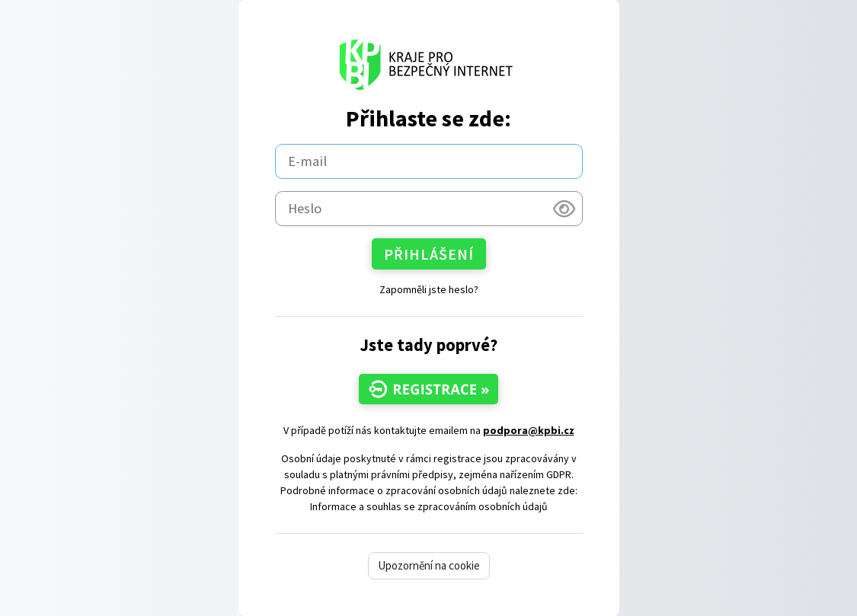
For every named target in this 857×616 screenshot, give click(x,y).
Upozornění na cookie (429, 565)
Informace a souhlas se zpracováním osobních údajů (429, 506)
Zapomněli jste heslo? (429, 289)
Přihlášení (429, 254)
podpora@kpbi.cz (529, 430)
